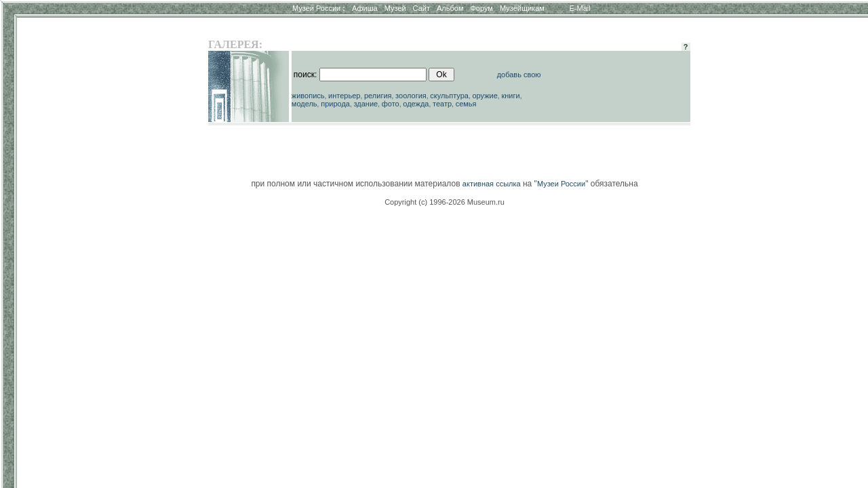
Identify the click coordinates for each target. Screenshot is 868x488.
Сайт (421, 8)
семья (466, 104)
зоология (411, 96)
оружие (485, 96)
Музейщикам (522, 8)
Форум (481, 8)
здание (366, 104)
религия (378, 96)
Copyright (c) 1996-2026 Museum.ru (445, 202)
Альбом (450, 8)
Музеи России (319, 8)
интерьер (344, 96)
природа (335, 104)
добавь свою (519, 75)
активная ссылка (492, 184)
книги (510, 96)
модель (304, 104)
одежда (416, 104)
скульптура (449, 96)
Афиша (365, 8)
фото (391, 104)
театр (442, 104)
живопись (308, 96)
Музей (395, 8)
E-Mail (580, 8)
